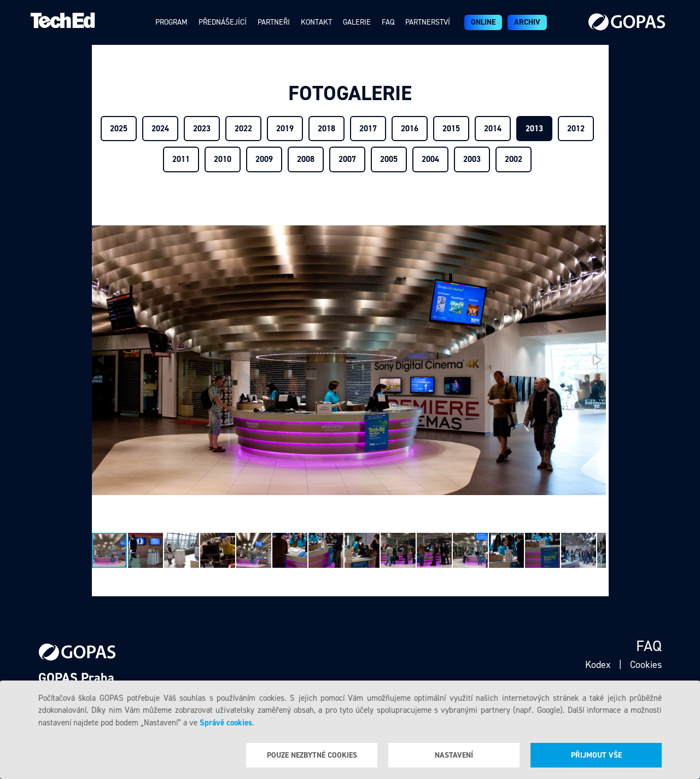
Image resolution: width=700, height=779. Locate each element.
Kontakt (316, 22)
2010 (223, 159)
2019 (285, 129)
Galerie (357, 22)
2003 (472, 159)
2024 (160, 129)
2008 (306, 159)
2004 (430, 159)
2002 (514, 159)
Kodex (598, 665)
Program (171, 22)
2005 (389, 159)
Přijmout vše (596, 755)
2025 (119, 129)
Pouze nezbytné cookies (312, 755)
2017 (368, 129)
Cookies (646, 665)
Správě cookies (226, 723)
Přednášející (223, 22)
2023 (202, 129)
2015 (451, 129)
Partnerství (428, 22)
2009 (264, 159)
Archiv (527, 22)
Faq (388, 22)
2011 (181, 159)
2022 (243, 129)
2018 (326, 129)
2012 (576, 129)
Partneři (274, 22)
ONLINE (483, 22)
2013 (534, 129)
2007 (347, 159)
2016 (410, 129)
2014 (493, 129)
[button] (596, 360)
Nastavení (454, 755)
